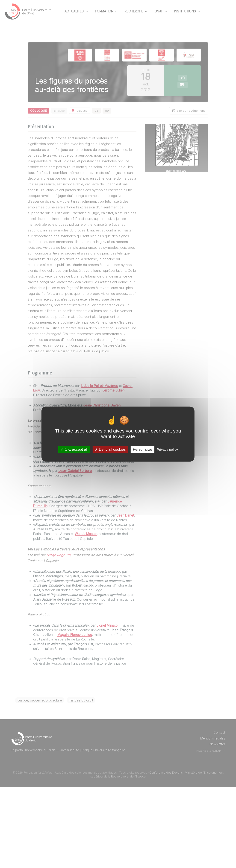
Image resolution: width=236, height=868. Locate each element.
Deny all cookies (110, 449)
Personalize (142, 449)
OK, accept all (74, 449)
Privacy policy (167, 449)
